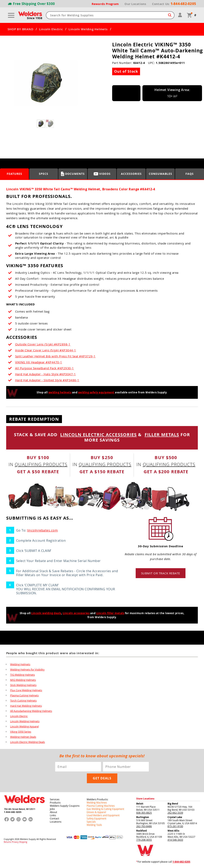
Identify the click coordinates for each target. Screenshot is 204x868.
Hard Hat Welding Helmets (26, 706)
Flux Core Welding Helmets (26, 690)
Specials (91, 822)
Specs (44, 174)
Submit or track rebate (161, 573)
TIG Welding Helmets (23, 675)
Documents (73, 174)
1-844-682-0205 (13, 812)
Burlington (143, 817)
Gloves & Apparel (96, 812)
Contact (54, 818)
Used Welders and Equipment (103, 815)
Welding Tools (94, 825)
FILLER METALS (162, 434)
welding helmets (60, 392)
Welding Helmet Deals (23, 737)
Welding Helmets (20, 664)
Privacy (15, 842)
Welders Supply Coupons (65, 806)
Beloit (140, 804)
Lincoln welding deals (46, 613)
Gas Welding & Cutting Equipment (105, 809)
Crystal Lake (175, 817)
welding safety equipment (96, 392)
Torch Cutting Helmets (23, 701)
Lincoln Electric (51, 29)
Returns (7, 842)
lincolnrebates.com (42, 530)
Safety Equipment (96, 818)
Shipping (23, 842)
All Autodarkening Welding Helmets (31, 711)
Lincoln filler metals (110, 613)
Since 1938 (35, 18)
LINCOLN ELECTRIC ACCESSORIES (98, 434)
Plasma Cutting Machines (101, 806)
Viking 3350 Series (21, 732)
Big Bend (173, 804)
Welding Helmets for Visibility (27, 670)
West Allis (173, 831)
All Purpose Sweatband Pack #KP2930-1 (45, 368)
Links (53, 815)
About (53, 812)
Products (55, 803)
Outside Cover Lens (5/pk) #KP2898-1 (43, 344)
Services (55, 799)
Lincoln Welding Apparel (24, 726)
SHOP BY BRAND (21, 29)
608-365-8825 (144, 813)
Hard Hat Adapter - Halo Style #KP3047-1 (46, 374)
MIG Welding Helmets (23, 680)
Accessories (131, 174)
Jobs (52, 809)
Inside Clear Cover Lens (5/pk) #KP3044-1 (46, 350)
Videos (102, 174)
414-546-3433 (175, 840)
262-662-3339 (175, 813)
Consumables (160, 174)
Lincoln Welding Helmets (88, 29)
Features (14, 174)
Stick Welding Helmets (23, 685)
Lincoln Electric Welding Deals (27, 742)
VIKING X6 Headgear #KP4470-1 (39, 362)
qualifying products (41, 464)
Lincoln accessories (76, 613)
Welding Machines (97, 803)
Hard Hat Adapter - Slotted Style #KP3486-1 (47, 380)
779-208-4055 (144, 840)
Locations (56, 822)
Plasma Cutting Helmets (24, 695)
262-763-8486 (144, 826)
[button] (82, 84)
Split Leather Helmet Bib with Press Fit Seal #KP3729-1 (55, 356)
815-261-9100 (175, 826)
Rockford (142, 831)
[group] (46, 83)
